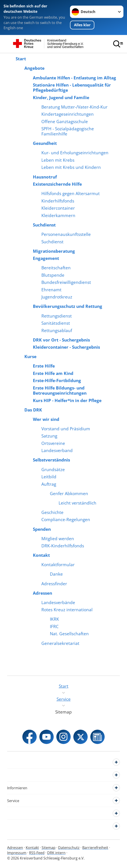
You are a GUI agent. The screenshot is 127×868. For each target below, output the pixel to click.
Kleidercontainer (58, 208)
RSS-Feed (37, 853)
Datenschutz (69, 848)
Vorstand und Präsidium (66, 429)
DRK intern (56, 853)
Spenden (42, 529)
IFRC (54, 627)
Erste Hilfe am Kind (53, 373)
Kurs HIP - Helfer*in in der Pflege (67, 401)
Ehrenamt (51, 290)
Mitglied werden (58, 539)
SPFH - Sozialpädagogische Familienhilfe (68, 131)
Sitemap (49, 848)
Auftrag (49, 484)
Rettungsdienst (57, 316)
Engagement (46, 258)
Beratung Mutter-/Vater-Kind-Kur (74, 107)
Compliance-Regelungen (66, 520)
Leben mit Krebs (58, 160)
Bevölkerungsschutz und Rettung (68, 306)
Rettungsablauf (57, 331)
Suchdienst (44, 225)
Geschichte (52, 512)
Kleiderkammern (58, 216)
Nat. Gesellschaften (69, 634)
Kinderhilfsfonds (58, 201)
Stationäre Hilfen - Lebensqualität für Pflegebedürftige (72, 88)
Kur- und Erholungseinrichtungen (75, 153)
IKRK (54, 619)
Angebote (34, 68)
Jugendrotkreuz (57, 297)
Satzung (49, 436)
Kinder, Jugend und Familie (61, 98)
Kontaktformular (58, 565)
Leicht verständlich (77, 503)
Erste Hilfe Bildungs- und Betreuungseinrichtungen (60, 391)
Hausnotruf (45, 177)
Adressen (42, 593)
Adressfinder (54, 584)
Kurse (30, 357)
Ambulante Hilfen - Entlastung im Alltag (74, 78)
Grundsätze (53, 470)
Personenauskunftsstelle (66, 234)
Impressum (17, 853)
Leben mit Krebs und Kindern (71, 167)
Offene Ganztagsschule (65, 122)
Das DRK (33, 410)
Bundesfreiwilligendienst (66, 282)
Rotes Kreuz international (67, 610)
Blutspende (53, 275)
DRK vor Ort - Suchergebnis (61, 340)
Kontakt (41, 555)
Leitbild (49, 477)
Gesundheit (45, 143)
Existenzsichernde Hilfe (57, 184)
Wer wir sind (46, 419)
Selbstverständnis (51, 460)
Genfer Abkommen (69, 494)
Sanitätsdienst (56, 323)
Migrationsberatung (54, 251)
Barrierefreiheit (95, 848)
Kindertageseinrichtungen (68, 114)
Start (21, 59)
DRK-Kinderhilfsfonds (63, 546)
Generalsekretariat (60, 643)
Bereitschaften (56, 268)
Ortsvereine (53, 443)
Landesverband (57, 451)
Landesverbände (58, 603)
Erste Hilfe (44, 366)
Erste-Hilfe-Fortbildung (57, 381)
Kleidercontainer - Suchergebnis (66, 347)
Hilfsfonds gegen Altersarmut (71, 194)
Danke (56, 574)
